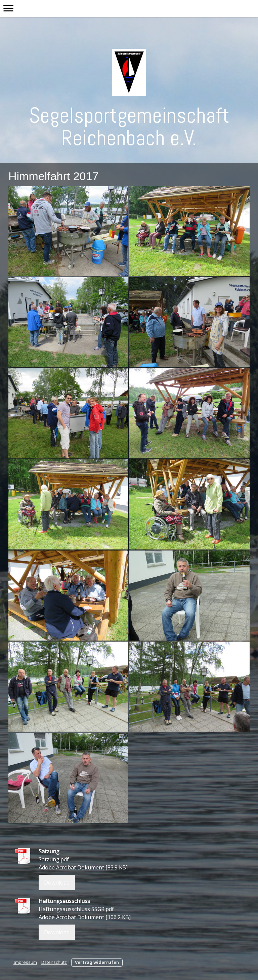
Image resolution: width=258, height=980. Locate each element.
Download (57, 883)
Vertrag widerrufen (97, 962)
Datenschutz (54, 962)
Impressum (25, 962)
